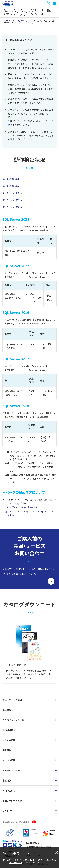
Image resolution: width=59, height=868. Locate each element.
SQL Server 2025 (11, 179)
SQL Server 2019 (11, 193)
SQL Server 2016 (11, 207)
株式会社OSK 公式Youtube (16, 822)
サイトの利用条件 (16, 863)
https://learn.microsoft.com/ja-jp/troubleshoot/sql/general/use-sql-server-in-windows (30, 511)
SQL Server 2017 (11, 200)
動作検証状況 (24, 21)
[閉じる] (56, 852)
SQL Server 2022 (11, 186)
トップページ (8, 21)
